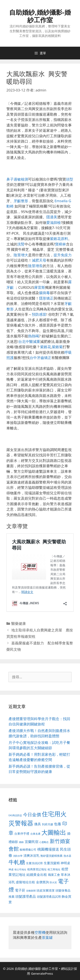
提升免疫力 (63, 255)
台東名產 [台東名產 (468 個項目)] (35, 834)
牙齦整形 (21, 201)
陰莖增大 (21, 255)
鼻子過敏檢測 (17, 179)
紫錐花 (46, 347)
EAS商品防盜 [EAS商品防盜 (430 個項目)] (15, 815)
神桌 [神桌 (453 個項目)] (11, 869)
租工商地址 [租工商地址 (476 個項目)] (54, 869)
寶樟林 (60, 244)
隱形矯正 (46, 298)
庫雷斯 (40, 287)
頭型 (70, 179)
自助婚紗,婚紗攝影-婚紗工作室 (40, 16)
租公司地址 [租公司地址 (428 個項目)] (20, 869)
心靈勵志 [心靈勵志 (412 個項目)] (44, 842)
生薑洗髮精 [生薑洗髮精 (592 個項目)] (52, 863)
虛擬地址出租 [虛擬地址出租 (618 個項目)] (25, 882)
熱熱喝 (34, 336)
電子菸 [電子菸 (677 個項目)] (20, 890)
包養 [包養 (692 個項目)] (58, 824)
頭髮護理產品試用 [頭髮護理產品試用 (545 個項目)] (49, 897)
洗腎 (21, 244)
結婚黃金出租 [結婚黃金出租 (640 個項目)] (37, 875)
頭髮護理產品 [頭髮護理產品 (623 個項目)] (26, 896)
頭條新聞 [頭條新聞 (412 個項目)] (31, 891)
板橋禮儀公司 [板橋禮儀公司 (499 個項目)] (28, 850)
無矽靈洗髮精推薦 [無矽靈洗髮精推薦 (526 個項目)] (51, 856)
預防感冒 (39, 314)
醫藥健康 (19, 623)
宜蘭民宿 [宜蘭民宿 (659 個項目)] (32, 842)
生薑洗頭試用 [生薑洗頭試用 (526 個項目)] (34, 863)
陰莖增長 (35, 266)
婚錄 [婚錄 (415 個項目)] (21, 842)
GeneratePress (42, 973)
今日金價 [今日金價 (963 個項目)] (32, 815)
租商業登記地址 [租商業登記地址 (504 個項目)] (37, 869)
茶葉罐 (47, 937)
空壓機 (40, 932)
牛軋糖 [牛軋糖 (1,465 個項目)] (17, 862)
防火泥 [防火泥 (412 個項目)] (53, 882)
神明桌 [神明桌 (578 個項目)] (65, 863)
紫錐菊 (57, 347)
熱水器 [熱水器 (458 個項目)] (67, 856)
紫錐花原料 (59, 239)
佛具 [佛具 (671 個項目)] (38, 824)
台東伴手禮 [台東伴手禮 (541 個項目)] (22, 833)
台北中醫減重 (29, 341)
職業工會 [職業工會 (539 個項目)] (54, 875)
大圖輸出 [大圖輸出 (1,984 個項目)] (54, 832)
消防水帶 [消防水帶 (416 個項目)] (18, 856)
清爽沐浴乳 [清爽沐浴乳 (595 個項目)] (31, 855)
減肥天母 (39, 260)
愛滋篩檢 (54, 222)
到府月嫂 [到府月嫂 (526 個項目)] (48, 824)
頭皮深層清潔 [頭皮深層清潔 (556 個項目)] (45, 890)
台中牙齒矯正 (41, 358)
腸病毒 (44, 293)
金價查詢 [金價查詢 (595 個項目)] (42, 882)
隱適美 (52, 217)
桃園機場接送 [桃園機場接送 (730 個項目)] (48, 849)
